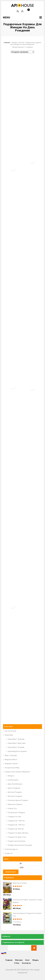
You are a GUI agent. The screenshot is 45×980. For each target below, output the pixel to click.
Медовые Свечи (11, 764)
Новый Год (12, 808)
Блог (28, 960)
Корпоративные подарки (18, 800)
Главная (7, 43)
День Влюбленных (15, 784)
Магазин (19, 960)
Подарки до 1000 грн (16, 821)
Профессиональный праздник (20, 845)
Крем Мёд (9, 735)
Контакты (26, 963)
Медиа (35, 960)
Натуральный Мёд (12, 768)
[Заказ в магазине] (22, 52)
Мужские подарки (15, 804)
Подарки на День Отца (17, 837)
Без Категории (11, 731)
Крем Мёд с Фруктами (17, 743)
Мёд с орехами (11, 755)
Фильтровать (11, 872)
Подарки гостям (14, 817)
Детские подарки (15, 792)
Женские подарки (15, 796)
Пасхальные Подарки (16, 813)
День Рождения (14, 788)
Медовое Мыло (11, 759)
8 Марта (11, 776)
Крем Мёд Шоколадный (17, 751)
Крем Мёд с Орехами (16, 739)
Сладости (9, 853)
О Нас (17, 963)
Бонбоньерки (13, 780)
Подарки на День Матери (18, 833)
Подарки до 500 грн (16, 829)
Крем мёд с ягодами (16, 747)
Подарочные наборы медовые (17, 772)
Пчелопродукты (11, 849)
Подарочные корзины (17, 841)
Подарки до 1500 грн (16, 825)
